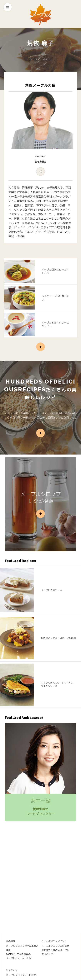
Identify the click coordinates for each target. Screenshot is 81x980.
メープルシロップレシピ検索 (21, 975)
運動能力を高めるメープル (55, 950)
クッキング (12, 970)
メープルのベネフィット (54, 941)
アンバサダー (48, 954)
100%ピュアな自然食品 (18, 954)
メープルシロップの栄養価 (55, 946)
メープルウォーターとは (19, 958)
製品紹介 (11, 941)
